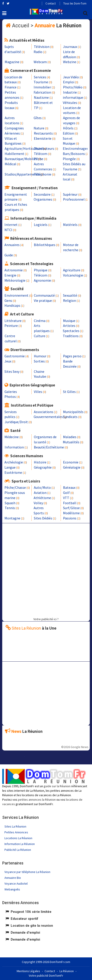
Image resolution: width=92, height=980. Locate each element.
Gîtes (38, 118)
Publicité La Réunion (18, 850)
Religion (70, 300)
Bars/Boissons (74, 154)
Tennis (10, 508)
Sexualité (70, 295)
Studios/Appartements (22, 174)
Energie (10, 275)
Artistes (69, 326)
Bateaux (69, 487)
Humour (40, 356)
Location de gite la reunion (32, 926)
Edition (68, 133)
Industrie (70, 92)
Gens (8, 300)
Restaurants (43, 133)
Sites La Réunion (15, 826)
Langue (10, 467)
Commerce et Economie (31, 71)
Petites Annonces (16, 832)
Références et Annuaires (31, 238)
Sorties (39, 361)
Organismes (43, 199)
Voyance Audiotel (16, 884)
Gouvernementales (48, 417)
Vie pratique (43, 300)
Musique (69, 321)
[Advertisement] (46, 569)
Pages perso (72, 356)
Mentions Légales (28, 971)
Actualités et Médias (27, 40)
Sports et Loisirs (26, 481)
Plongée (69, 159)
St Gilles (69, 392)
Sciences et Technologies (32, 264)
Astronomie (14, 270)
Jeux (8, 361)
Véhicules (70, 103)
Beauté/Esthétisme (49, 447)
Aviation (40, 493)
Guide (9, 255)
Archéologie (14, 462)
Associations (44, 412)
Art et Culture (22, 314)
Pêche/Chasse (15, 487)
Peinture (11, 326)
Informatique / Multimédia (33, 218)
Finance (11, 87)
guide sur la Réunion (57, 786)
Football (70, 503)
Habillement (14, 154)
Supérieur (70, 194)
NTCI (8, 230)
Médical (10, 164)
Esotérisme (13, 472)
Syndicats (70, 417)
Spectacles (71, 331)
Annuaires (12, 245)
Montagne (12, 518)
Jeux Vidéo (71, 77)
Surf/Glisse (71, 508)
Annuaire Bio (13, 878)
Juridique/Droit (16, 422)
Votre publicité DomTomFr (46, 976)
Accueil (21, 26)
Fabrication (42, 92)
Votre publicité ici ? (46, 619)
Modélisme (71, 513)
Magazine (12, 62)
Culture (40, 336)
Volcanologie (73, 275)
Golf (66, 493)
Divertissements (25, 350)
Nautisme (41, 97)
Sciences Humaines (27, 456)
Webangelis (12, 889)
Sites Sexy (12, 371)
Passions (70, 518)
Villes (38, 392)
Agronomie (42, 280)
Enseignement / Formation (35, 188)
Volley (38, 503)
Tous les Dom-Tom (75, 3)
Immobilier (42, 87)
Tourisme (41, 82)
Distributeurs (44, 148)
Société (17, 289)
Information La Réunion (20, 844)
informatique (73, 97)
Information (14, 447)
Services (40, 77)
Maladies (70, 437)
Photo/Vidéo (73, 87)
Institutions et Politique (32, 405)
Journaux (70, 47)
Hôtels (68, 128)
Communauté (44, 295)
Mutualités (71, 442)
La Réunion (67, 971)
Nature (39, 128)
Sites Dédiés (43, 518)
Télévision (42, 47)
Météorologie (15, 280)
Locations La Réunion (18, 838)
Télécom (41, 154)
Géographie (43, 467)
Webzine (70, 62)
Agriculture (72, 270)
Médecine (12, 437)
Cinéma (40, 321)
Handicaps (12, 305)
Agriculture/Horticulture (24, 148)
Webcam (40, 62)
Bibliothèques (45, 245)
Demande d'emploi (25, 933)
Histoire (40, 462)
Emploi (69, 82)
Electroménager (75, 148)
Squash (10, 503)
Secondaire (42, 194)
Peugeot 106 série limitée (31, 912)
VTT (66, 498)
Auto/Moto (42, 487)
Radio (38, 52)
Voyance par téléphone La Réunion (27, 872)
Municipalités (73, 412)
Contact (50, 3)
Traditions (71, 336)
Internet (11, 225)
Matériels (70, 225)
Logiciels (41, 225)
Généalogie (72, 467)
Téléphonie (43, 174)
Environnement (16, 295)
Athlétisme (42, 498)
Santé (15, 431)
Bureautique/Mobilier (21, 159)
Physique (41, 270)
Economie (71, 462)
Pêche (39, 159)
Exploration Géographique (32, 385)
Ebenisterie (43, 138)
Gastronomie (15, 356)
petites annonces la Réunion (37, 800)
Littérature (13, 321)
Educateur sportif (25, 919)
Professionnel (74, 199)
